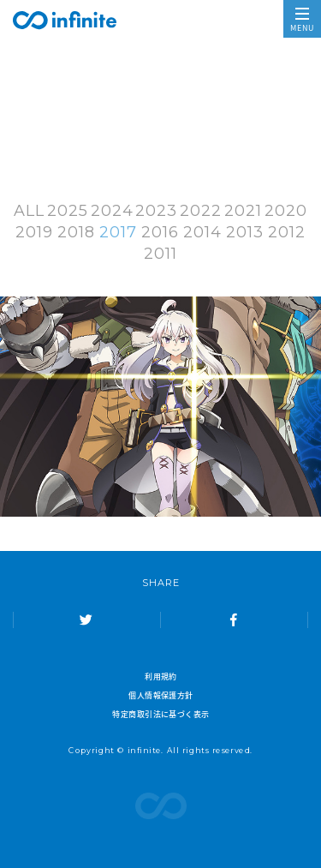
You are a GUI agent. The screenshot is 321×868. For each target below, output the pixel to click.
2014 (202, 232)
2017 (118, 232)
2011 (160, 254)
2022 (201, 211)
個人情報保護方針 (161, 695)
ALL (29, 211)
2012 (287, 232)
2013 (245, 232)
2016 (160, 232)
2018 (76, 232)
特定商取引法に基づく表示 (160, 714)
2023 (156, 211)
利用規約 (161, 676)
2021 (243, 211)
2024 (112, 211)
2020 (286, 211)
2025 (68, 211)
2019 (34, 232)
